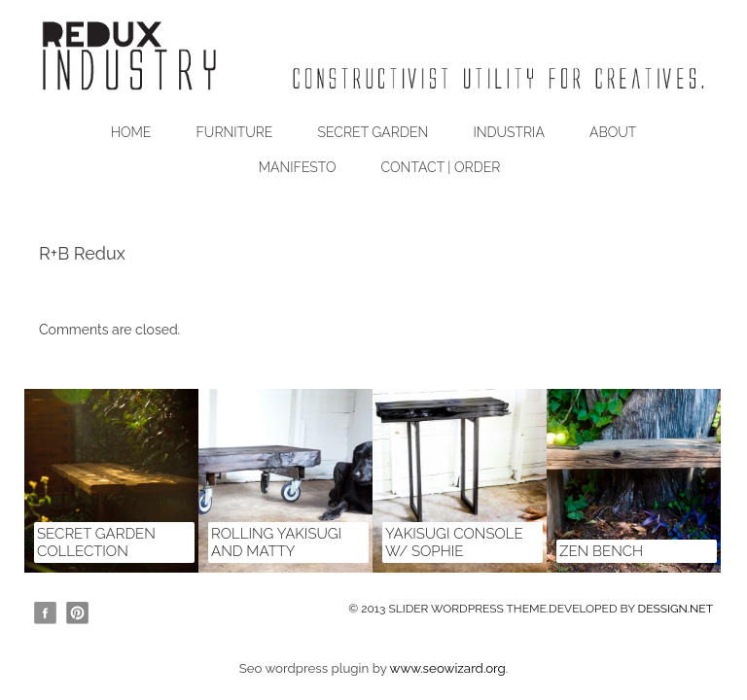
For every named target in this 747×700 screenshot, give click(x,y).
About (613, 132)
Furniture (235, 132)
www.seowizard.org (448, 668)
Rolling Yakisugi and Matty (276, 542)
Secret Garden (373, 132)
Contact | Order (441, 167)
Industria (508, 132)
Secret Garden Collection (96, 542)
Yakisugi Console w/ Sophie (454, 542)
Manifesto (298, 167)
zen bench (601, 551)
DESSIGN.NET (676, 609)
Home (131, 132)
